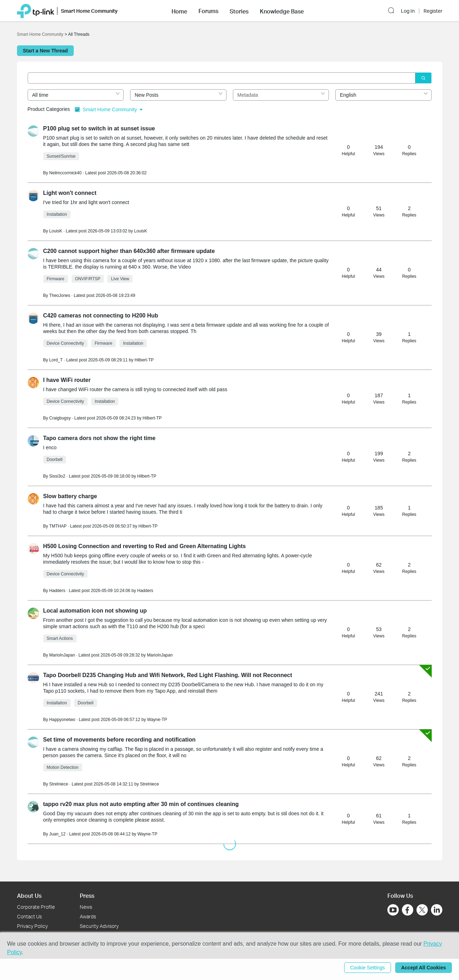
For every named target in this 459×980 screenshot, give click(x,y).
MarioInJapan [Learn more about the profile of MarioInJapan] (62, 655)
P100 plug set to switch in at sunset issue (99, 128)
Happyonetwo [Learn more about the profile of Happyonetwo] (62, 720)
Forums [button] (208, 11)
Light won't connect (70, 193)
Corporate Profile (36, 907)
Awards (88, 916)
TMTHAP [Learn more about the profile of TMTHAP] (58, 526)
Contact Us (29, 916)
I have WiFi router (67, 380)
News (86, 907)
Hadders (145, 591)
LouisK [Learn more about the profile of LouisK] (56, 231)
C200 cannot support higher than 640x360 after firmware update (129, 251)
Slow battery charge (70, 496)
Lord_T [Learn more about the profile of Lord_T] (56, 360)
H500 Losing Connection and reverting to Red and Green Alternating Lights (145, 546)
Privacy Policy (32, 926)
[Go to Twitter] (422, 911)
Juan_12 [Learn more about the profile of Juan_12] (57, 834)
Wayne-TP (157, 720)
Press (87, 895)
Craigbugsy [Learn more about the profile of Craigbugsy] (60, 418)
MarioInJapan (160, 655)
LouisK (141, 231)
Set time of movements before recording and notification (119, 740)
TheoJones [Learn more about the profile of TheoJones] (60, 295)
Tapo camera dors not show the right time (99, 438)
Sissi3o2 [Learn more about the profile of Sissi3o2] (57, 476)
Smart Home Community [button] (89, 11)
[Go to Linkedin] (437, 910)
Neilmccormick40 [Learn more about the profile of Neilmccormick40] (65, 173)
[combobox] (76, 95)
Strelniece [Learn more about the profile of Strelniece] (59, 784)
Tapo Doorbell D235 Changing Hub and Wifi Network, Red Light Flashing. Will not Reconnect (168, 675)
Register (433, 11)
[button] (179, 11)
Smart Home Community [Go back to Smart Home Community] (40, 34)
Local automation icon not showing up (95, 611)
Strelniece (149, 784)
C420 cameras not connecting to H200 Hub (101, 316)
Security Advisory (99, 926)
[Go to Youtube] (393, 910)
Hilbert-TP (144, 360)
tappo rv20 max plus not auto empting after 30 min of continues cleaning (141, 804)
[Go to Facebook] (408, 910)
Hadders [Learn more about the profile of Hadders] (57, 591)
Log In (408, 11)
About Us (29, 895)
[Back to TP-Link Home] (36, 10)
